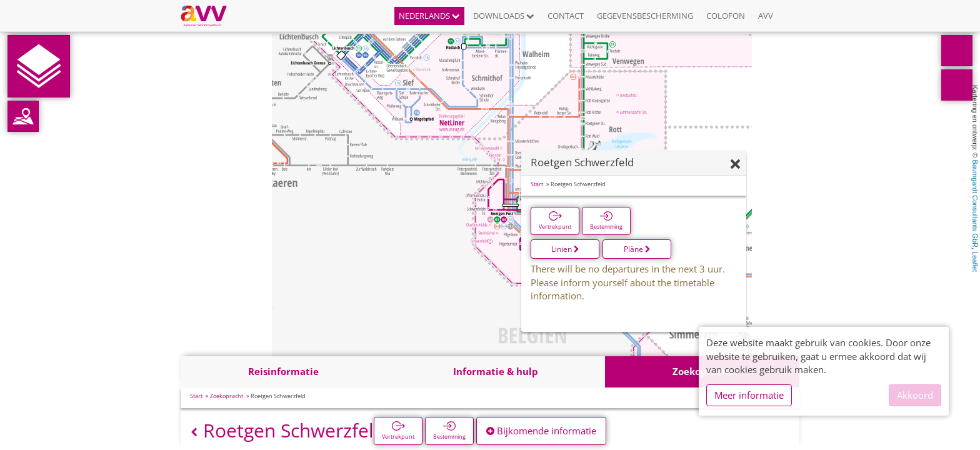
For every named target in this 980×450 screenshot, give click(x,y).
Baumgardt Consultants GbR (975, 203)
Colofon (726, 16)
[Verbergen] (735, 165)
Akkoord (915, 395)
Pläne (637, 249)
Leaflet (975, 262)
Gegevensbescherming (645, 16)
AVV (766, 16)
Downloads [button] (504, 16)
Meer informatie (749, 395)
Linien (565, 249)
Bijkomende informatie (541, 431)
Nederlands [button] (429, 16)
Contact (566, 16)
